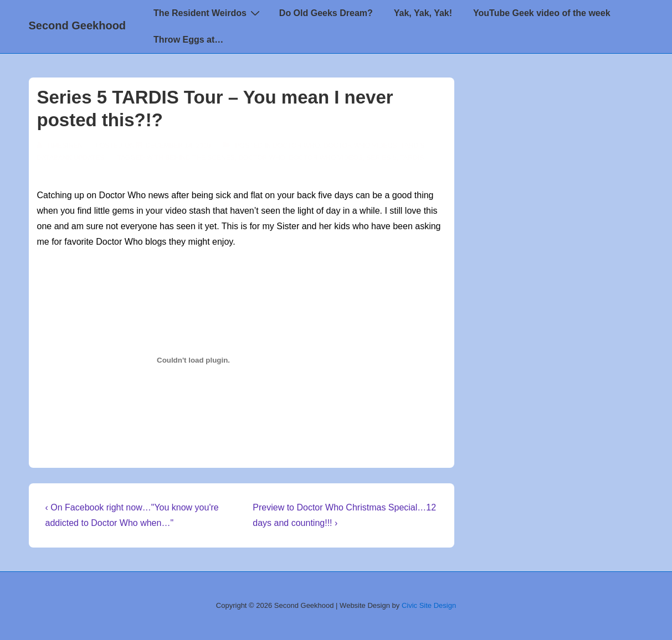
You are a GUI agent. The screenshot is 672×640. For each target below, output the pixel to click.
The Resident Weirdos (208, 13)
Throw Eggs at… (188, 40)
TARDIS (412, 158)
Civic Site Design (429, 605)
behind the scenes (200, 158)
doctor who (261, 158)
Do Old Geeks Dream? (326, 13)
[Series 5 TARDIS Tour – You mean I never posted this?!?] (178, 146)
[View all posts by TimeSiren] (61, 146)
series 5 (381, 158)
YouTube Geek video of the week (542, 13)
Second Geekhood (78, 25)
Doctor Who (296, 146)
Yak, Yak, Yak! (423, 13)
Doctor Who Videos (360, 146)
